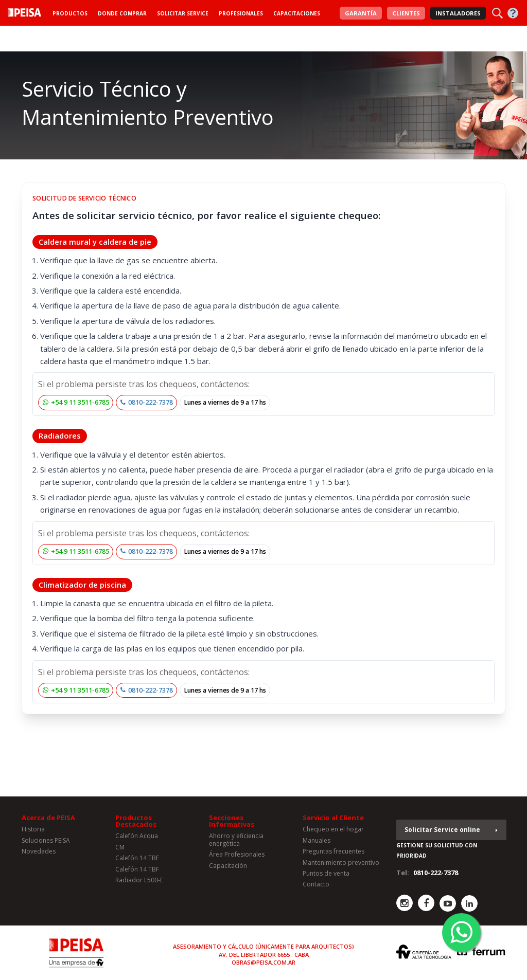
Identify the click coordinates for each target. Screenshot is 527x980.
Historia (33, 829)
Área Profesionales (237, 854)
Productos (70, 13)
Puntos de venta (326, 873)
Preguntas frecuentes (333, 851)
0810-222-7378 (147, 402)
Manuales (317, 840)
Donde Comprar (122, 13)
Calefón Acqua (137, 836)
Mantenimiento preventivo (341, 863)
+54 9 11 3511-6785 (76, 402)
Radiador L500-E (139, 880)
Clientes (406, 13)
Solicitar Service (183, 13)
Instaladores (458, 13)
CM (120, 847)
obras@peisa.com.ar (263, 962)
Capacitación (228, 866)
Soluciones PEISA (46, 840)
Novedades (39, 851)
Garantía (361, 13)
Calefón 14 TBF (137, 858)
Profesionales (241, 13)
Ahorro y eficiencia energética (236, 839)
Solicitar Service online (442, 830)
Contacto (316, 884)
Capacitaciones (297, 13)
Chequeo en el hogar (333, 829)
